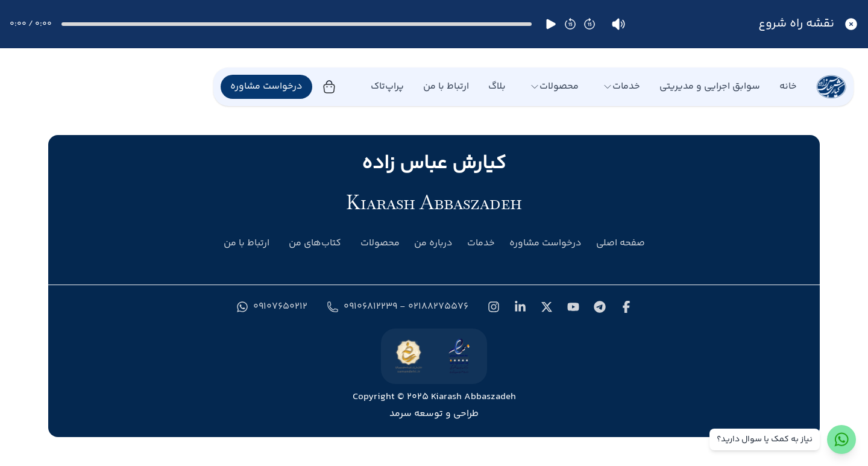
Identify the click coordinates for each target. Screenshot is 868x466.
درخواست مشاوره (266, 87)
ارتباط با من (446, 87)
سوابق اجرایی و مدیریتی (710, 87)
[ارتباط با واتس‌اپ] (841, 439)
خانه (788, 87)
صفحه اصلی (621, 243)
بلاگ (497, 87)
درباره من (433, 243)
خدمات (621, 87)
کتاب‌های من (315, 244)
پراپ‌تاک (387, 87)
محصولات (554, 87)
